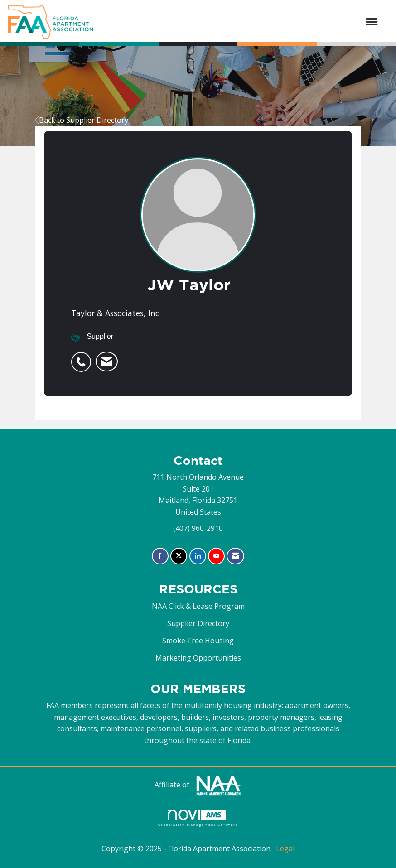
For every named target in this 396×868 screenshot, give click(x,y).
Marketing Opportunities (198, 658)
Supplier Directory (198, 623)
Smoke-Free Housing (198, 641)
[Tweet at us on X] (179, 556)
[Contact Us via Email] (235, 556)
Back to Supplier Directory (82, 120)
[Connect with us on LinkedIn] (198, 556)
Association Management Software (198, 818)
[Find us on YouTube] (216, 556)
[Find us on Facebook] (160, 556)
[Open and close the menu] (240, 22)
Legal (285, 849)
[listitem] (83, 357)
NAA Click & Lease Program (198, 606)
